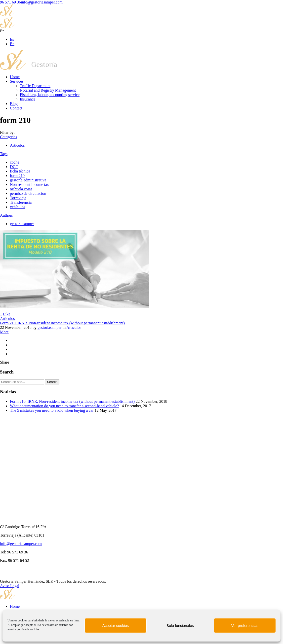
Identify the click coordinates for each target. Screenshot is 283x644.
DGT (14, 167)
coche (15, 162)
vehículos (18, 207)
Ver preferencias (245, 626)
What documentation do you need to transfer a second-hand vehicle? (64, 406)
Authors (6, 215)
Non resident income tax (29, 185)
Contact (16, 108)
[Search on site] (22, 382)
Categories (8, 137)
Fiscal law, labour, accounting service (50, 95)
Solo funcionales (180, 626)
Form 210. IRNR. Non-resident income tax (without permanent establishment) (62, 323)
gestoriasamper (22, 224)
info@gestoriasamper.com (42, 2)
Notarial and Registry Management (48, 90)
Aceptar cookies (116, 626)
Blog (14, 104)
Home (15, 77)
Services (17, 81)
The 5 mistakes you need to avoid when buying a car (52, 410)
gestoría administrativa (28, 180)
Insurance (28, 99)
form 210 (17, 176)
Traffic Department (35, 86)
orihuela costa (21, 189)
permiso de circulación (28, 193)
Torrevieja (18, 198)
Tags (4, 154)
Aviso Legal (10, 586)
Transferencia (21, 202)
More (4, 332)
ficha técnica (20, 171)
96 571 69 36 (10, 2)
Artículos (17, 145)
